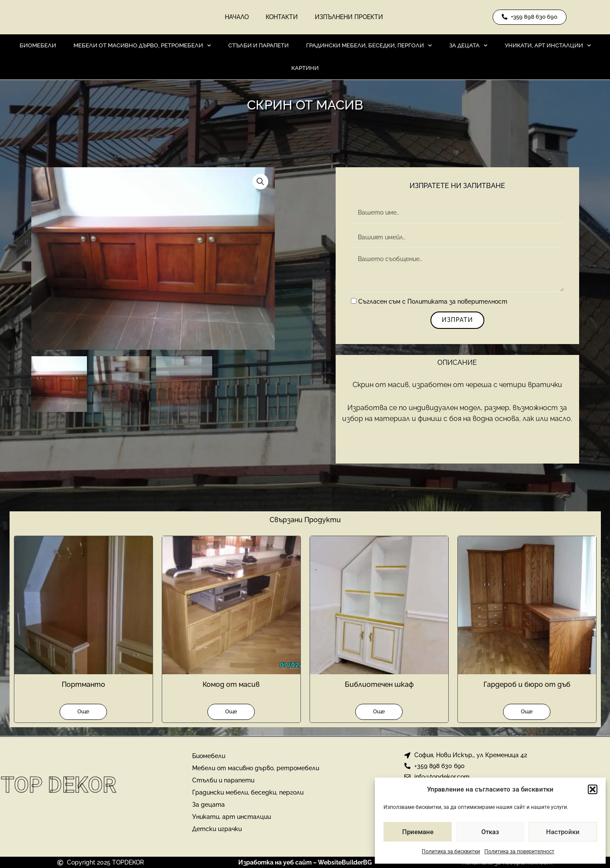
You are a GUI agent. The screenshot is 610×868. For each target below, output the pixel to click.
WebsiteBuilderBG (345, 863)
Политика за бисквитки (451, 851)
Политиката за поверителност (457, 302)
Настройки (563, 832)
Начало (236, 17)
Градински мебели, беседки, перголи (369, 46)
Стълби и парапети (258, 46)
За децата (468, 46)
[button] (593, 789)
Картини (305, 68)
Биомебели (38, 46)
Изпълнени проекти (349, 17)
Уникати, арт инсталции (548, 46)
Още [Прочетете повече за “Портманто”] (83, 712)
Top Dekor (59, 785)
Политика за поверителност (519, 851)
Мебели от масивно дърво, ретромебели (142, 46)
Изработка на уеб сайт (275, 863)
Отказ (490, 832)
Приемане (418, 832)
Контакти (282, 17)
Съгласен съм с (433, 302)
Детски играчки (217, 829)
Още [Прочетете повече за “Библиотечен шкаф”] (379, 712)
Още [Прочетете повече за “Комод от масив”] (231, 712)
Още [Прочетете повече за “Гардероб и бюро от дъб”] (527, 712)
